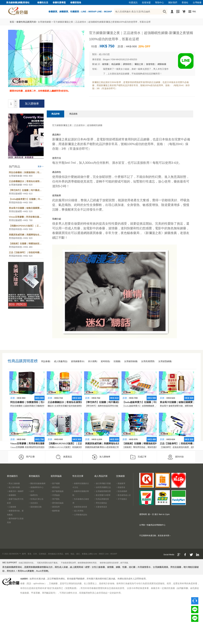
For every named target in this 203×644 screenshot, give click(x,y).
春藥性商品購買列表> (27, 22)
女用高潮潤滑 (148, 361)
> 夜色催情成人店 (123, 495)
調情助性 (127, 64)
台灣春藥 (197, 3)
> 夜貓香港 (121, 487)
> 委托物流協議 (57, 503)
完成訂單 (138, 457)
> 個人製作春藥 (13, 487)
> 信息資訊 (33, 503)
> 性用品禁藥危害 (102, 499)
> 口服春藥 (12, 507)
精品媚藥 (116, 64)
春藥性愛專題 (59, 3)
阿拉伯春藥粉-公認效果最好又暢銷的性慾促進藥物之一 (35, 406)
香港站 (185, 3)
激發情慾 (150, 64)
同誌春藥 (45, 361)
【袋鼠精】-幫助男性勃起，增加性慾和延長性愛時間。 (147, 447)
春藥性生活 (43, 3)
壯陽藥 (117, 361)
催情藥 (105, 64)
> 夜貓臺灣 (121, 483)
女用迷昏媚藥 (165, 361)
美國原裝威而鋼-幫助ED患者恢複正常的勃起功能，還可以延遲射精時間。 (118, 447)
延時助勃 (105, 361)
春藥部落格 (76, 3)
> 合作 (31, 491)
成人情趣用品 (60, 361)
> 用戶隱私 (55, 499)
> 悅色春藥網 (122, 491)
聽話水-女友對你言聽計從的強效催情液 (65, 406)
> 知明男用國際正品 (103, 487)
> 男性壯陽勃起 (101, 503)
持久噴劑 (92, 361)
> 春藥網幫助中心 (36, 487)
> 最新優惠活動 (35, 507)
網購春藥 (162, 64)
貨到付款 (176, 457)
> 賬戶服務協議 (57, 491)
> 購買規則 (55, 487)
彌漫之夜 (139, 64)
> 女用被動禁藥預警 (103, 491)
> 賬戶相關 (55, 483)
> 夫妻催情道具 (101, 507)
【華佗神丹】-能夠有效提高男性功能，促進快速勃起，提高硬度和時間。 (118, 406)
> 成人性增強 (78, 511)
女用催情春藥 (131, 361)
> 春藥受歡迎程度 (80, 507)
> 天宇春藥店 (122, 499)
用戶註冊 (27, 457)
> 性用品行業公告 (36, 499)
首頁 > (13, 22)
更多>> (41, 166)
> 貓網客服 (55, 511)
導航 (194, 12)
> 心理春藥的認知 (80, 515)
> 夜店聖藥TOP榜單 (102, 495)
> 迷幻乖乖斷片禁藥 (103, 483)
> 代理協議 (55, 495)
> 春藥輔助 (12, 495)
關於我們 (173, 3)
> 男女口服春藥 (13, 483)
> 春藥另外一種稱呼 (15, 491)
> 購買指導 (55, 507)
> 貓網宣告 (33, 495)
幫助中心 (160, 3)
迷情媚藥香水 (77, 361)
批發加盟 (146, 3)
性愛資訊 (133, 3)
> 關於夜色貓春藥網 (37, 483)
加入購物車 (101, 457)
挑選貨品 (64, 457)
